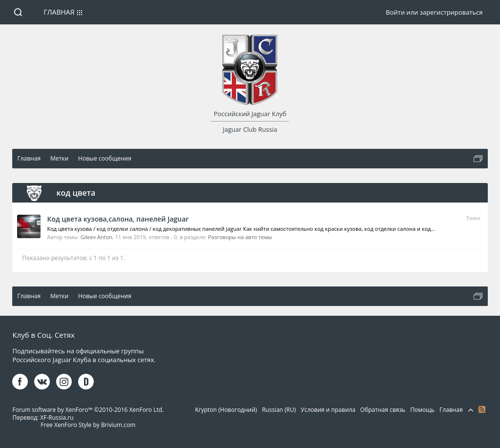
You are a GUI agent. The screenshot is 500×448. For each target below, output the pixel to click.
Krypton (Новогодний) (226, 410)
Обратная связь (383, 410)
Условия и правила (328, 410)
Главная (59, 12)
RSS (482, 409)
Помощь (422, 410)
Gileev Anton (96, 237)
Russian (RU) (279, 410)
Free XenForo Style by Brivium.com (88, 425)
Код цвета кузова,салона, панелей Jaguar (118, 219)
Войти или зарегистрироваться (434, 12)
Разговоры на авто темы (240, 237)
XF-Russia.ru (57, 417)
